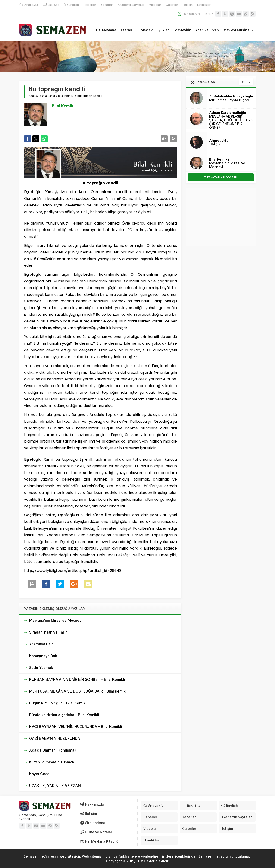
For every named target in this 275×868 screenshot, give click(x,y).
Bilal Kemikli (66, 96)
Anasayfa (35, 96)
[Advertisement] (221, 217)
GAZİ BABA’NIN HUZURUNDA (55, 738)
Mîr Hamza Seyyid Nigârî (229, 100)
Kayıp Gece (39, 774)
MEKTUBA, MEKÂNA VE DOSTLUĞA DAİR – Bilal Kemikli (78, 691)
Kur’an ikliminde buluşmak (52, 762)
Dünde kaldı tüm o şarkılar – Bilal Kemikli (64, 715)
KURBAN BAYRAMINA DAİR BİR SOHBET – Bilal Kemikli (77, 679)
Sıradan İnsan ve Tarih (48, 632)
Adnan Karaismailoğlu (228, 113)
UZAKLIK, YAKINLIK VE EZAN (55, 786)
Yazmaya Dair (41, 644)
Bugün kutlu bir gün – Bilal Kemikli (58, 703)
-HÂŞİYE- (217, 144)
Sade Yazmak (41, 668)
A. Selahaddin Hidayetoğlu (231, 96)
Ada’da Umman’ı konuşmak (53, 750)
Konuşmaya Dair (43, 656)
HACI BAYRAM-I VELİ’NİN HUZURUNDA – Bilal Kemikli (76, 727)
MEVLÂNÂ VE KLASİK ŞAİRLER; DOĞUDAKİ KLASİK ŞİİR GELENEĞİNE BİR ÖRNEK (231, 122)
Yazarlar (50, 96)
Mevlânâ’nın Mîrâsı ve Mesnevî (56, 620)
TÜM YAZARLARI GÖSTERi (221, 177)
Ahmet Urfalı (220, 140)
